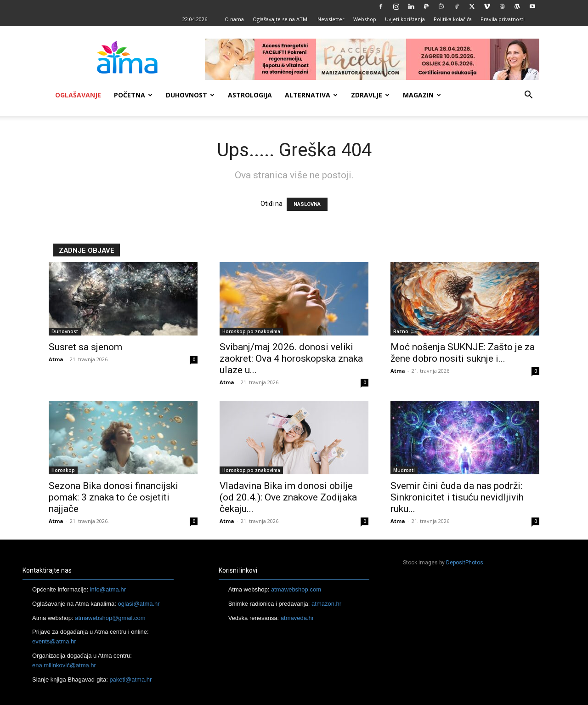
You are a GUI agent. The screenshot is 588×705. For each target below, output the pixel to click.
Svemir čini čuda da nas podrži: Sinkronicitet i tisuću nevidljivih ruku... (457, 497)
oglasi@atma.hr (139, 604)
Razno (401, 331)
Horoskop (63, 470)
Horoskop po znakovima (251, 331)
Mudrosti (404, 470)
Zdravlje (370, 95)
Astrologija (250, 95)
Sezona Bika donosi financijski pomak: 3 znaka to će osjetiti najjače (113, 497)
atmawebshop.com (296, 589)
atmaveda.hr (297, 618)
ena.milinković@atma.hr (64, 665)
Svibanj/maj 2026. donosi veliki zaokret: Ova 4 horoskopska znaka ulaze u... (291, 358)
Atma (56, 359)
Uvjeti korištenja (405, 19)
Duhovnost (190, 95)
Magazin (422, 95)
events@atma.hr (54, 641)
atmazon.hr (326, 604)
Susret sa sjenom (85, 347)
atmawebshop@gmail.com (110, 618)
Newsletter (331, 19)
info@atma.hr (108, 589)
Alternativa (311, 95)
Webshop (365, 19)
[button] (528, 96)
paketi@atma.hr (130, 679)
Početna (133, 95)
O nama (234, 19)
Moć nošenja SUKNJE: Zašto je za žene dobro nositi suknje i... (463, 353)
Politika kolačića (453, 19)
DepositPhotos (465, 563)
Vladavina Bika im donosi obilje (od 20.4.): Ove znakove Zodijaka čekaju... (288, 497)
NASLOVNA (307, 204)
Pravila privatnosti (503, 19)
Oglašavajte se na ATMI (281, 19)
